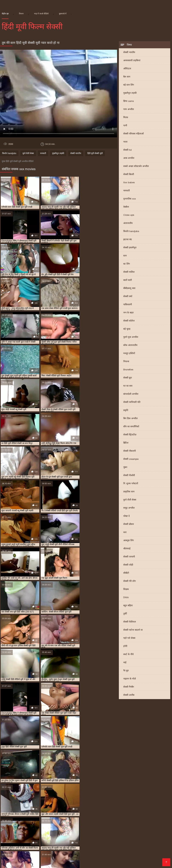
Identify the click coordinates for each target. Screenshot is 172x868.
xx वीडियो (53, 840)
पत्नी (125, 126)
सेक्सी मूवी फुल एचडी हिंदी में (107, 820)
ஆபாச (10, 863)
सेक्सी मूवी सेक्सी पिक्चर (102, 823)
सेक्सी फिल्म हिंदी (9, 843)
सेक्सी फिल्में (60, 849)
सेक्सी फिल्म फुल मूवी (85, 854)
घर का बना (128, 386)
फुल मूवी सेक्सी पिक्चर (12, 806)
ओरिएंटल (127, 69)
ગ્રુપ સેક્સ (95, 852)
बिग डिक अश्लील (130, 419)
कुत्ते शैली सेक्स (130, 500)
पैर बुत (126, 671)
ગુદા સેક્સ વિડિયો (49, 843)
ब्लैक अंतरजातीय (130, 345)
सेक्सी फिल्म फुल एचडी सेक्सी (76, 843)
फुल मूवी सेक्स (94, 857)
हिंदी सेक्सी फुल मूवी (104, 843)
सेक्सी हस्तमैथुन (130, 248)
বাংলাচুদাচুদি (155, 846)
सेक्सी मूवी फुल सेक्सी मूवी (137, 820)
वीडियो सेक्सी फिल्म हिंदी (152, 843)
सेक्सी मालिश (129, 272)
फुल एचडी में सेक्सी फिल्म (81, 803)
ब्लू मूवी (4, 835)
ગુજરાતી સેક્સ (99, 849)
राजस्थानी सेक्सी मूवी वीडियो (72, 808)
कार (125, 533)
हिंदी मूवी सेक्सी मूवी (95, 154)
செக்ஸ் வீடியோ (135, 837)
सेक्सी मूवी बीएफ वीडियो (51, 835)
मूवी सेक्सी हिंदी (121, 846)
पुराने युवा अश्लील (131, 337)
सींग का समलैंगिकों (131, 427)
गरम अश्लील (129, 110)
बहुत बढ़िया (128, 606)
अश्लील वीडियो (90, 860)
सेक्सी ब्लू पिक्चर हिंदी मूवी (95, 817)
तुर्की (125, 614)
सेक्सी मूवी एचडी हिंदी (122, 817)
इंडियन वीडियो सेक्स (58, 846)
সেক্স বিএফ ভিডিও (36, 840)
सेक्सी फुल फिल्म (162, 814)
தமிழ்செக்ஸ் (38, 846)
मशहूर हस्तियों (129, 354)
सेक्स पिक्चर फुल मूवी (126, 808)
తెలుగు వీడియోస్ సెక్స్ (49, 860)
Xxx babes (129, 183)
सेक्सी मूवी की (110, 857)
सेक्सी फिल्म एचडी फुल (57, 811)
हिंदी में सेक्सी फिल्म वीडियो (44, 857)
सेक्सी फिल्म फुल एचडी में (84, 811)
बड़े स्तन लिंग (129, 85)
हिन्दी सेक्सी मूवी (29, 843)
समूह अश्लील (129, 508)
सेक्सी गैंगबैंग (129, 687)
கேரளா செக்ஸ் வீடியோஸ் (95, 835)
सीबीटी (126, 573)
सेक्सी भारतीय (129, 53)
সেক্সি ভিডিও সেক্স (128, 860)
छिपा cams (129, 101)
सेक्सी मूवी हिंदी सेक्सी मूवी (14, 846)
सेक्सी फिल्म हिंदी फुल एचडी (54, 814)
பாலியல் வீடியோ (21, 849)
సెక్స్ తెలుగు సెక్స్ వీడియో (14, 837)
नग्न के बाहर (128, 313)
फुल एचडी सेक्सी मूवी (159, 803)
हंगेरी (125, 646)
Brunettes (128, 370)
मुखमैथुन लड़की (130, 93)
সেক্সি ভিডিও (16, 840)
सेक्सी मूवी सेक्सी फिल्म (111, 854)
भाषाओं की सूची (107, 860)
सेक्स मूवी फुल (103, 846)
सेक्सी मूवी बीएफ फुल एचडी (21, 823)
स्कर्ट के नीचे (128, 655)
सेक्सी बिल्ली (129, 175)
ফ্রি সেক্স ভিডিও (27, 835)
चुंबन (125, 468)
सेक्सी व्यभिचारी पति (132, 402)
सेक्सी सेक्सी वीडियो (127, 843)
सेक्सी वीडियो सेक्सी (130, 857)
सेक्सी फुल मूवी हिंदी (129, 840)
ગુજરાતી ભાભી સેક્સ (73, 857)
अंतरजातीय (128, 223)
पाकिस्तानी (128, 305)
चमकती (126, 191)
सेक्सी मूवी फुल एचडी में (77, 820)
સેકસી (13, 835)
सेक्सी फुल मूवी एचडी (11, 817)
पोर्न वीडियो (71, 835)
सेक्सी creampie (131, 459)
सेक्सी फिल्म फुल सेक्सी (111, 811)
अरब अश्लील (129, 158)
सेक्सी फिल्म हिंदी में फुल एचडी (111, 814)
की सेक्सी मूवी (20, 857)
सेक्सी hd (127, 150)
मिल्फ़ (126, 118)
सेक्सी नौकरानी (129, 451)
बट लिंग (127, 264)
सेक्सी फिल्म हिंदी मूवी (82, 814)
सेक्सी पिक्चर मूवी (66, 852)
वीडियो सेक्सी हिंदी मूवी (101, 808)
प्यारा (125, 142)
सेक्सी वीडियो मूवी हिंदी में (31, 854)
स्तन (125, 256)
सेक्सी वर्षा (128, 297)
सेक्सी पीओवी (129, 476)
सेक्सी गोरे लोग (129, 581)
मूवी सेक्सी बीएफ (47, 808)
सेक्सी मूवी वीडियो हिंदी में (74, 823)
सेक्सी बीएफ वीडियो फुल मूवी (64, 817)
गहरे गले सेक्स (129, 638)
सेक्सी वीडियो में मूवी (78, 849)
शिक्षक (126, 590)
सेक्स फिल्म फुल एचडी (150, 808)
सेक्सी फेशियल (130, 622)
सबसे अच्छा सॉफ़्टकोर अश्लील (136, 167)
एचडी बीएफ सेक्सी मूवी (33, 803)
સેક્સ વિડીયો (138, 846)
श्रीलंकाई (127, 549)
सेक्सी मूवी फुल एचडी (52, 820)
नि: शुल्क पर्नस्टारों (131, 484)
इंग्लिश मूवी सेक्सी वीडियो (22, 860)
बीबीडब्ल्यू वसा (129, 289)
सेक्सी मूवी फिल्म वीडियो (27, 820)
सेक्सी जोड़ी (128, 565)
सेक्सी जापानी (129, 557)
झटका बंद (128, 240)
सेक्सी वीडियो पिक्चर (120, 849)
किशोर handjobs (131, 232)
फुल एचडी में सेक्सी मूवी (108, 803)
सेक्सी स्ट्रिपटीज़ (130, 435)
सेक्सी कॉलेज (129, 321)
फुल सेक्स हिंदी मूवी (35, 806)
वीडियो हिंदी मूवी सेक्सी (82, 846)
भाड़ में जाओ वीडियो (41, 14)
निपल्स (126, 362)
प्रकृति (126, 411)
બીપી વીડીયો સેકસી (102, 837)
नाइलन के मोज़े (130, 679)
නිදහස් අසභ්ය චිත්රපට (152, 835)
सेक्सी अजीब (129, 695)
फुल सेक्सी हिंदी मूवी (111, 806)
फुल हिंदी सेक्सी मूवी (134, 806)
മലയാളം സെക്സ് (145, 849)
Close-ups (129, 215)
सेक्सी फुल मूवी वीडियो (36, 817)
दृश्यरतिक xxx (130, 199)
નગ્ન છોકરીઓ (72, 860)
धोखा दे (126, 516)
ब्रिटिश (126, 443)
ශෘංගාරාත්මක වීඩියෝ (43, 837)
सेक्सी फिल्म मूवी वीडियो (59, 854)
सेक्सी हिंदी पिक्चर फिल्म (155, 857)
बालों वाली (128, 280)
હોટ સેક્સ (112, 840)
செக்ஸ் (120, 837)
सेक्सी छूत (128, 378)
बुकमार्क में (63, 14)
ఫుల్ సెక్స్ (82, 852)
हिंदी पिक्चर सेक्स (154, 852)
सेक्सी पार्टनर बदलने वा (133, 630)
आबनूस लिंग (129, 541)
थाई (125, 663)
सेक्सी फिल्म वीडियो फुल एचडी (22, 814)
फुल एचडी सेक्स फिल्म (134, 803)
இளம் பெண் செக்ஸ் (73, 840)
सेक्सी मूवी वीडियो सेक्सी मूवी (73, 837)
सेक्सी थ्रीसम (129, 524)
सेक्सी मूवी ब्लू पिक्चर (48, 823)
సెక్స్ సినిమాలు (96, 840)
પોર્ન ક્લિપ (40, 849)
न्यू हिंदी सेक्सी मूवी (56, 803)
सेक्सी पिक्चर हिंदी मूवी (31, 811)
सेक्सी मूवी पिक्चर (144, 817)
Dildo (126, 598)
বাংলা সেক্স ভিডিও (124, 835)
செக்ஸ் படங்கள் (150, 860)
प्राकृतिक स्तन (129, 492)
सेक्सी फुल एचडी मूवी (140, 814)
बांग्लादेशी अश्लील (131, 394)
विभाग (21, 14)
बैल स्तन (127, 77)
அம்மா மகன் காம (131, 852)
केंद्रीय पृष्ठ (5, 14)
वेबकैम (126, 207)
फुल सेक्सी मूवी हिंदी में (59, 806)
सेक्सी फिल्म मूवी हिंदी (137, 811)
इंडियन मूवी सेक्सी (9, 803)
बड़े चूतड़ (127, 329)
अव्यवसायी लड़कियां (132, 61)
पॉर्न (50, 849)
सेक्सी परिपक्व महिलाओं (133, 134)
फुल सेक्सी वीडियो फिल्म (86, 806)
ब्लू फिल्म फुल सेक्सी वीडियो (22, 808)
